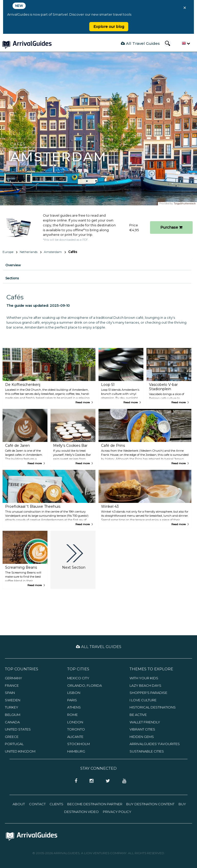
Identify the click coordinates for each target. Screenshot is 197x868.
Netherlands (29, 252)
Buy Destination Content (150, 804)
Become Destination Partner (95, 804)
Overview (13, 265)
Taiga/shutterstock (185, 203)
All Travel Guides (140, 43)
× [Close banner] (185, 8)
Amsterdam (53, 252)
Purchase (171, 227)
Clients (56, 804)
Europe (8, 252)
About (19, 804)
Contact (37, 804)
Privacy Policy (117, 812)
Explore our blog (109, 27)
